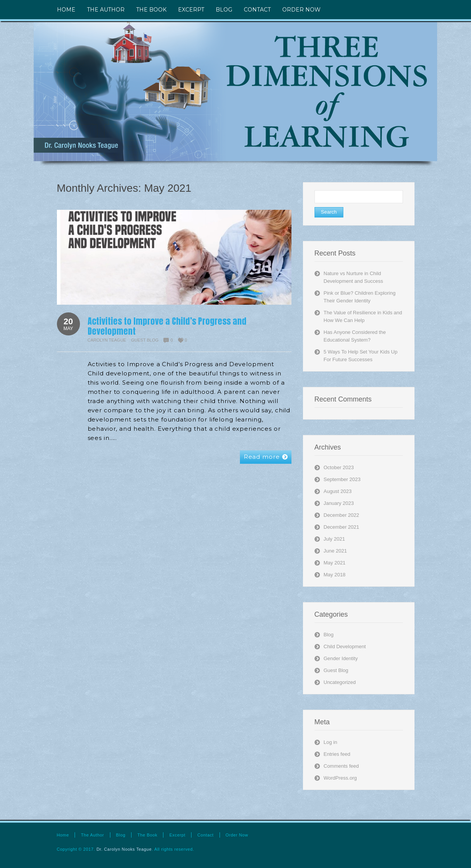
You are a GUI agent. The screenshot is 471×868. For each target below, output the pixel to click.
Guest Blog (145, 340)
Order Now (237, 835)
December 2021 (342, 527)
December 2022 (342, 515)
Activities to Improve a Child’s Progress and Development (167, 326)
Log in (330, 742)
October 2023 (339, 467)
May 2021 (335, 563)
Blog (329, 635)
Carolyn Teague (107, 340)
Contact (205, 835)
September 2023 (342, 479)
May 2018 (335, 575)
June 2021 (335, 551)
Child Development (345, 646)
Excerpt (177, 835)
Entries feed (337, 754)
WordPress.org (340, 778)
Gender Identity (341, 658)
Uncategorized (340, 682)
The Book (147, 835)
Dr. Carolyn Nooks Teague (124, 849)
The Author (92, 835)
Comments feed (341, 766)
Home (63, 835)
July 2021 (335, 539)
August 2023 (338, 491)
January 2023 (339, 503)
